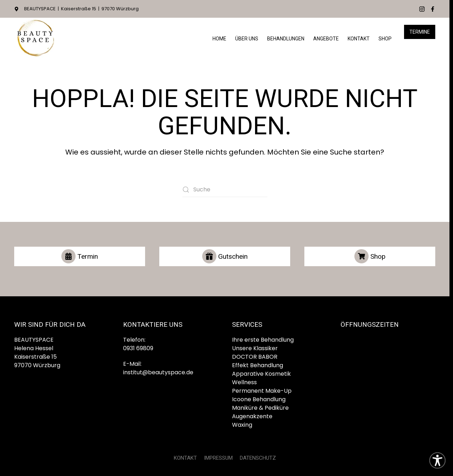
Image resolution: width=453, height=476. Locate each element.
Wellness (244, 382)
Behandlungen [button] (286, 39)
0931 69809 (138, 348)
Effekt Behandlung (258, 365)
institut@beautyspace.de (158, 372)
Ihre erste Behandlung (263, 340)
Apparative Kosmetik (261, 374)
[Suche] (225, 190)
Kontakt (359, 39)
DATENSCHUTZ (258, 458)
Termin (80, 256)
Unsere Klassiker (255, 348)
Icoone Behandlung (259, 399)
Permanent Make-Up (262, 391)
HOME (219, 39)
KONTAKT (185, 458)
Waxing (242, 425)
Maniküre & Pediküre (260, 408)
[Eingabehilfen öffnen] (437, 460)
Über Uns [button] (247, 39)
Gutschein (225, 256)
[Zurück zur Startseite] (35, 39)
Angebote (326, 39)
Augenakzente (252, 416)
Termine (420, 32)
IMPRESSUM (218, 458)
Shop (385, 39)
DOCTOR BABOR (255, 357)
